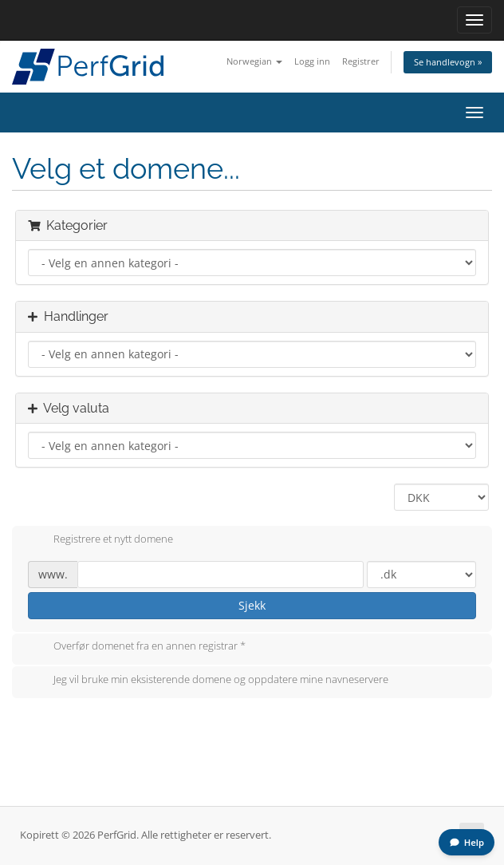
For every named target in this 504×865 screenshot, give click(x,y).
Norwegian (254, 61)
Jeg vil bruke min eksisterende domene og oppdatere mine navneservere (208, 681)
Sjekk (252, 605)
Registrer (361, 61)
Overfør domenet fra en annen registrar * (137, 647)
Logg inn (312, 61)
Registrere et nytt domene (100, 540)
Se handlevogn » (448, 62)
